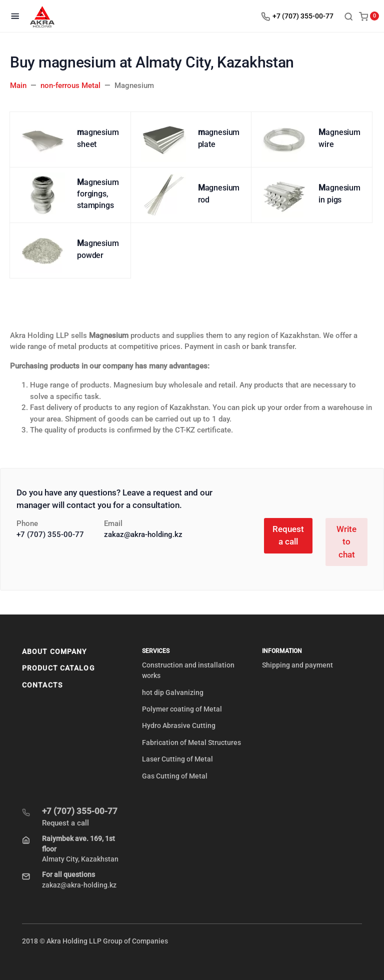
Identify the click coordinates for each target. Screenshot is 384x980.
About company (54, 651)
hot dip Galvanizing (173, 692)
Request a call (288, 535)
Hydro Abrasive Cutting (179, 725)
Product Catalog (58, 668)
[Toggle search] (348, 16)
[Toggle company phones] (300, 16)
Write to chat (346, 542)
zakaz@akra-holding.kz (143, 534)
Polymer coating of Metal (182, 709)
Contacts (42, 685)
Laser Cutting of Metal (177, 759)
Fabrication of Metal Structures (191, 742)
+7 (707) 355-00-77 (50, 534)
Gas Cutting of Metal (175, 776)
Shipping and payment (297, 665)
